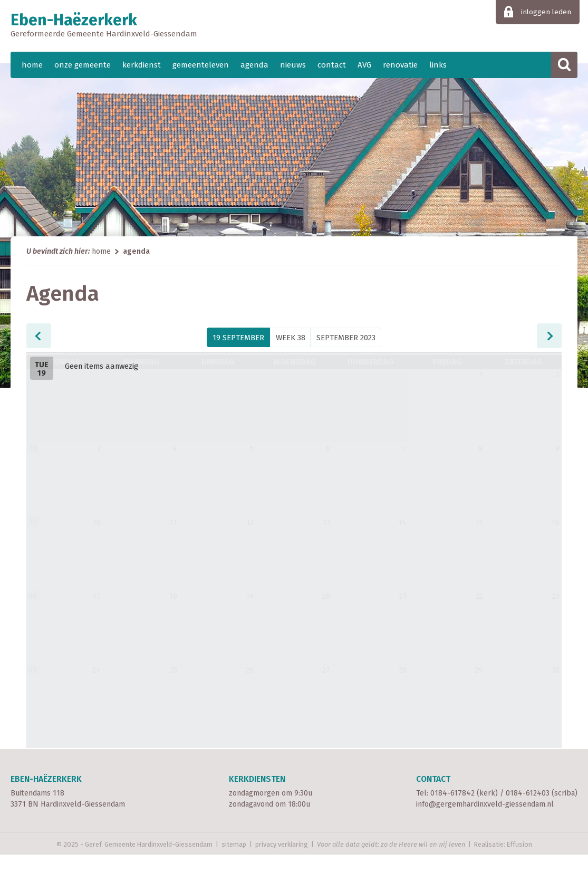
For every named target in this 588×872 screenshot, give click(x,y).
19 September (238, 338)
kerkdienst (142, 65)
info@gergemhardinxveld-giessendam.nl (485, 822)
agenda (254, 65)
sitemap (234, 862)
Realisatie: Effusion (503, 862)
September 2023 (346, 338)
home (32, 65)
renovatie (400, 65)
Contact (433, 796)
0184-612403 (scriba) (542, 811)
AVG (364, 65)
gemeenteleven (201, 65)
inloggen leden (546, 12)
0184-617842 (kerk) (464, 811)
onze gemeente (83, 65)
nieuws (293, 65)
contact (332, 65)
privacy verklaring (282, 862)
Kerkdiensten (257, 796)
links (438, 65)
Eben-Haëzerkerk (294, 26)
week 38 (291, 338)
